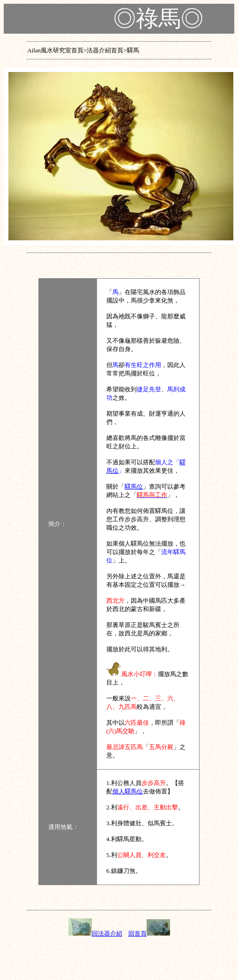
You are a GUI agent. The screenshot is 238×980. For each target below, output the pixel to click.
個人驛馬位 (128, 791)
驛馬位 (134, 486)
